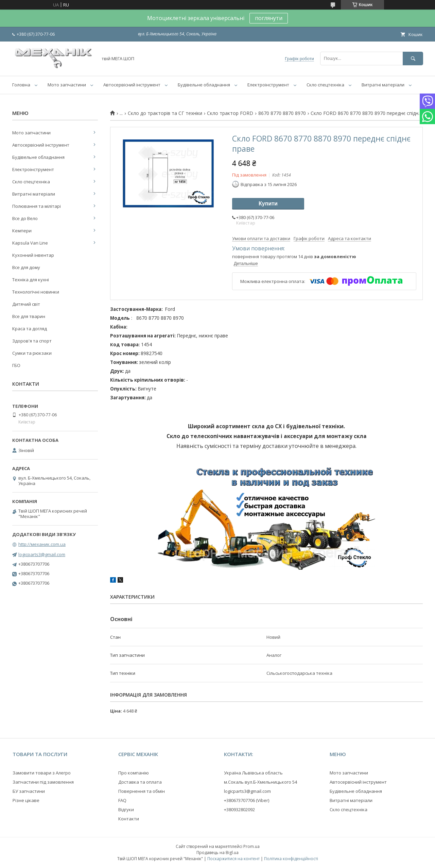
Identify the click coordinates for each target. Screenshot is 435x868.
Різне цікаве (26, 800)
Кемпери (22, 231)
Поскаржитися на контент (233, 859)
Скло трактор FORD (230, 113)
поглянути (269, 18)
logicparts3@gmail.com (42, 554)
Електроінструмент (268, 85)
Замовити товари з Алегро (42, 773)
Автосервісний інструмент (132, 85)
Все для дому (26, 267)
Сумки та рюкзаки (32, 353)
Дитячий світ (26, 304)
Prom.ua (251, 846)
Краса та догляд (30, 329)
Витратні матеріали (383, 85)
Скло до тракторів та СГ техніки (165, 113)
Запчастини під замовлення (43, 782)
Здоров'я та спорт (32, 341)
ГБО (16, 365)
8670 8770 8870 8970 (282, 113)
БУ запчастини (29, 791)
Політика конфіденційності (291, 859)
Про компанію (134, 773)
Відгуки (126, 809)
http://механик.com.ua (42, 544)
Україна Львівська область (253, 773)
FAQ (122, 800)
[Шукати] (413, 58)
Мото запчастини (67, 85)
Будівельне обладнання (204, 85)
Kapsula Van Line (30, 243)
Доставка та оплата (140, 782)
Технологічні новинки (36, 292)
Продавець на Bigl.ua (217, 853)
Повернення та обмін (142, 791)
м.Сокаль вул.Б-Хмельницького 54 (260, 782)
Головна (21, 85)
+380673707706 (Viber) (247, 800)
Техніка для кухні (31, 280)
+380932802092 (239, 809)
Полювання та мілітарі (37, 206)
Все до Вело (25, 218)
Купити (268, 204)
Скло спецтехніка (325, 85)
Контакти (129, 819)
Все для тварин (29, 316)
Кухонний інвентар (33, 255)
